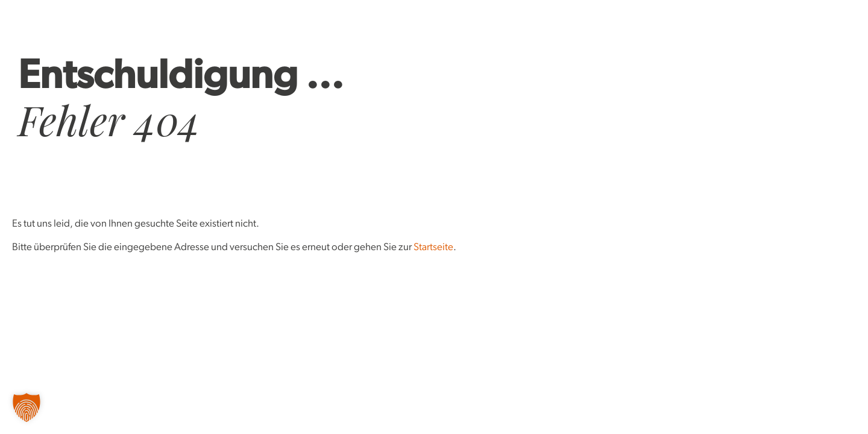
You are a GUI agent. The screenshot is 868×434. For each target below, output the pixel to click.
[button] (27, 407)
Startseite (433, 247)
